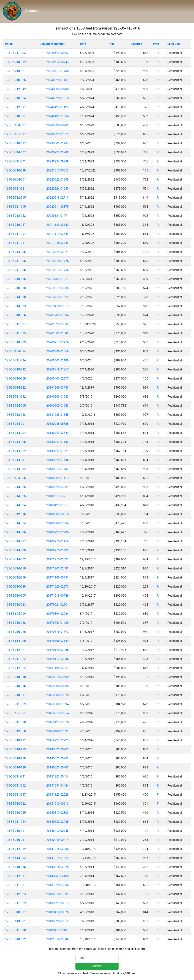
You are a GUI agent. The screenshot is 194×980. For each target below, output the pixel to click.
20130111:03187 (58, 930)
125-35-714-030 (15, 297)
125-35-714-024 (15, 505)
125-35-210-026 (15, 632)
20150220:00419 (58, 840)
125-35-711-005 (15, 270)
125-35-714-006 (15, 252)
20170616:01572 (58, 632)
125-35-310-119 (15, 758)
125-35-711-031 (15, 885)
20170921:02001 (58, 605)
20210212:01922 (58, 297)
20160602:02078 (58, 695)
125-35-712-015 (15, 198)
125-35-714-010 (15, 568)
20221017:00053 (58, 170)
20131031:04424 (58, 786)
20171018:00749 (58, 596)
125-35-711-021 (15, 189)
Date (83, 44)
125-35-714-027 (15, 541)
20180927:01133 (58, 442)
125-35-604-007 (15, 125)
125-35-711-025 (15, 333)
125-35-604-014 (15, 351)
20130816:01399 (58, 894)
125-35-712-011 (15, 107)
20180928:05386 (58, 424)
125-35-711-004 (15, 234)
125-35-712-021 (15, 650)
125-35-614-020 (15, 641)
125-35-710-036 (15, 867)
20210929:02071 (58, 252)
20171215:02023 (58, 559)
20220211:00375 (58, 207)
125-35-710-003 (15, 342)
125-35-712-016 (15, 514)
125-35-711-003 (15, 53)
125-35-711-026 (15, 360)
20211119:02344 (58, 234)
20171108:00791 (58, 577)
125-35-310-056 (15, 315)
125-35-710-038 (15, 587)
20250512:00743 (58, 62)
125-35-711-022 (15, 659)
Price (111, 44)
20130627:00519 (58, 903)
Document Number (52, 44)
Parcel (9, 44)
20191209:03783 (58, 388)
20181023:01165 (58, 415)
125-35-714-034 (15, 523)
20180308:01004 (58, 523)
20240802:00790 (58, 89)
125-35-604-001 (15, 180)
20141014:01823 (58, 858)
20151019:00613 (58, 804)
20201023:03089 (58, 324)
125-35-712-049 (15, 89)
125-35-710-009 (15, 379)
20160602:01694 (58, 704)
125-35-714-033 (15, 306)
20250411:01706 (58, 71)
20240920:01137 (58, 80)
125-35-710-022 (15, 804)
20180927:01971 (58, 451)
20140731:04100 (58, 876)
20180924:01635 (58, 460)
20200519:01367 (58, 369)
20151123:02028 (58, 795)
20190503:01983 (58, 397)
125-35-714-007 (15, 152)
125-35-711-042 (15, 397)
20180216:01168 (58, 541)
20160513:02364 (58, 713)
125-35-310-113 (15, 749)
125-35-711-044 (15, 822)
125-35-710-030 (15, 288)
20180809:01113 (58, 478)
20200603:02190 (58, 360)
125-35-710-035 (15, 279)
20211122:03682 (58, 225)
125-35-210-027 (15, 71)
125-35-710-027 (15, 143)
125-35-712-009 (15, 577)
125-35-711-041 (15, 776)
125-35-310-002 (15, 939)
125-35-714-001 (15, 424)
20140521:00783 (58, 749)
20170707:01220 (58, 623)
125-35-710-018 (15, 677)
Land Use (174, 44)
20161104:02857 (58, 668)
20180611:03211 (58, 496)
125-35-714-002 (15, 559)
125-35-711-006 (15, 261)
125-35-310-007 (15, 912)
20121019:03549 (58, 939)
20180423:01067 (58, 505)
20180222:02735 (58, 532)
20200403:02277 (58, 379)
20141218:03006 (58, 849)
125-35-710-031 (15, 116)
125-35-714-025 (15, 496)
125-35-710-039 (15, 170)
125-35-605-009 (15, 614)
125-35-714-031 (15, 460)
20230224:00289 (58, 161)
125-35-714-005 (15, 406)
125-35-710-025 (15, 80)
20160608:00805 (58, 686)
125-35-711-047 (15, 795)
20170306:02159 (58, 641)
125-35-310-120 (15, 767)
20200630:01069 (58, 351)
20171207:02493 (58, 568)
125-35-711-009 (15, 704)
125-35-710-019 (15, 62)
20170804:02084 (58, 614)
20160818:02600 (58, 677)
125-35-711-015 (15, 207)
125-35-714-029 (15, 451)
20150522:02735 (58, 822)
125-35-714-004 (15, 433)
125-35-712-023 (15, 894)
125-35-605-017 (15, 134)
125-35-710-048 (15, 623)
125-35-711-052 (15, 786)
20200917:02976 (58, 342)
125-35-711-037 (15, 324)
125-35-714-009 (15, 550)
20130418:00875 (58, 912)
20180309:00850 (58, 514)
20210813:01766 (58, 270)
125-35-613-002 (15, 858)
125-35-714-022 (15, 388)
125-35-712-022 (15, 668)
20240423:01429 (58, 107)
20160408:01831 (58, 731)
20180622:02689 (58, 487)
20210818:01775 (58, 261)
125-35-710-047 (15, 225)
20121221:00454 (58, 776)
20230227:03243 (58, 152)
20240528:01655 (58, 98)
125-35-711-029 (15, 903)
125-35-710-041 (15, 840)
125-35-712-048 (15, 415)
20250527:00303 (58, 53)
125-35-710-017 (15, 695)
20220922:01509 (58, 180)
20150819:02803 (58, 813)
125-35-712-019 (15, 849)
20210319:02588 (58, 288)
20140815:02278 (58, 867)
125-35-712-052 (15, 216)
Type (156, 44)
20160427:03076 (58, 722)
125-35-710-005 (15, 596)
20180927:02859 (58, 433)
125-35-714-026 (15, 532)
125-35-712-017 (15, 876)
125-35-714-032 (15, 469)
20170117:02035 (58, 659)
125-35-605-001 (15, 713)
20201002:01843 (58, 333)
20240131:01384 (58, 116)
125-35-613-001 (15, 921)
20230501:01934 (58, 143)
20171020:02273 (58, 587)
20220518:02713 (58, 198)
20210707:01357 (58, 279)
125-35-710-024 (15, 98)
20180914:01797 (58, 469)
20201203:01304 (58, 315)
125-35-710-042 (15, 369)
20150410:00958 (58, 831)
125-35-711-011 (15, 243)
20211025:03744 (58, 243)
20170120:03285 (58, 650)
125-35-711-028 (15, 930)
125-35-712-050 (15, 731)
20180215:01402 (58, 550)
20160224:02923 (58, 740)
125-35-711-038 (15, 722)
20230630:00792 (58, 125)
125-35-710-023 (15, 605)
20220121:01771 (58, 216)
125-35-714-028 (15, 442)
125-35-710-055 (15, 813)
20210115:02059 (58, 306)
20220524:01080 (58, 189)
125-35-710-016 (15, 686)
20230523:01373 (58, 134)
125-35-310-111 (15, 740)
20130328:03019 (58, 921)
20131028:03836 (58, 885)
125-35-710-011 (15, 831)
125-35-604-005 (15, 478)
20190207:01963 (58, 406)
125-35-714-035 (15, 487)
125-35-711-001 (15, 161)
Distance (136, 44)
